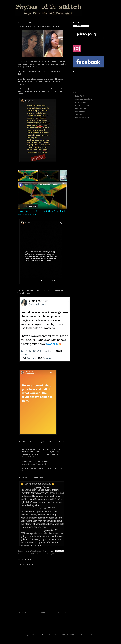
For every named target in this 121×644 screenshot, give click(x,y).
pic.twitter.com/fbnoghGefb (34, 464)
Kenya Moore (42, 554)
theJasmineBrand (82, 118)
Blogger (94, 635)
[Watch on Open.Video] (28, 206)
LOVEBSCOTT (81, 108)
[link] (21, 185)
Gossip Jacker (81, 102)
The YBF (78, 115)
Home (43, 612)
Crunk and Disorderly (84, 99)
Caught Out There (30, 554)
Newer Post (23, 612)
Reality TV (51, 554)
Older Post (62, 612)
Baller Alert (80, 96)
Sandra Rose (80, 112)
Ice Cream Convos (82, 105)
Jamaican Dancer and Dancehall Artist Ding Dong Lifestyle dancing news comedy (42, 185)
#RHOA (31, 457)
